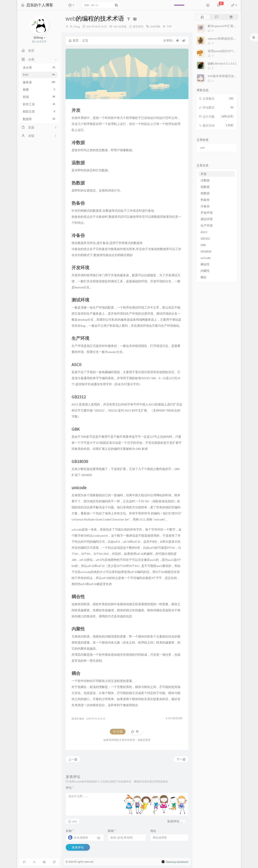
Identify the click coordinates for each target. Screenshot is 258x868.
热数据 (205, 193)
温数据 (205, 187)
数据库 (39, 119)
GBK (203, 245)
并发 (204, 174)
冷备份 (205, 206)
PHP (39, 75)
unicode (206, 258)
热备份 (205, 200)
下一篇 (181, 759)
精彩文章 (39, 112)
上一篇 (73, 759)
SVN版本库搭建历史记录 (224, 76)
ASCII (204, 232)
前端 (39, 97)
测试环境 (207, 219)
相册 (39, 90)
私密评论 (173, 821)
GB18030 (206, 251)
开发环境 (207, 213)
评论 (70, 788)
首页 (74, 40)
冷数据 (205, 180)
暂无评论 (138, 27)
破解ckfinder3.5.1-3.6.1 (222, 63)
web (202, 148)
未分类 (39, 68)
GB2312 (205, 238)
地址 (153, 831)
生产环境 (207, 226)
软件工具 (39, 104)
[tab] (202, 17)
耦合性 (205, 264)
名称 (70, 831)
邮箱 (112, 831)
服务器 (39, 82)
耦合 (204, 277)
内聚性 (205, 271)
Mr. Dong (75, 27)
